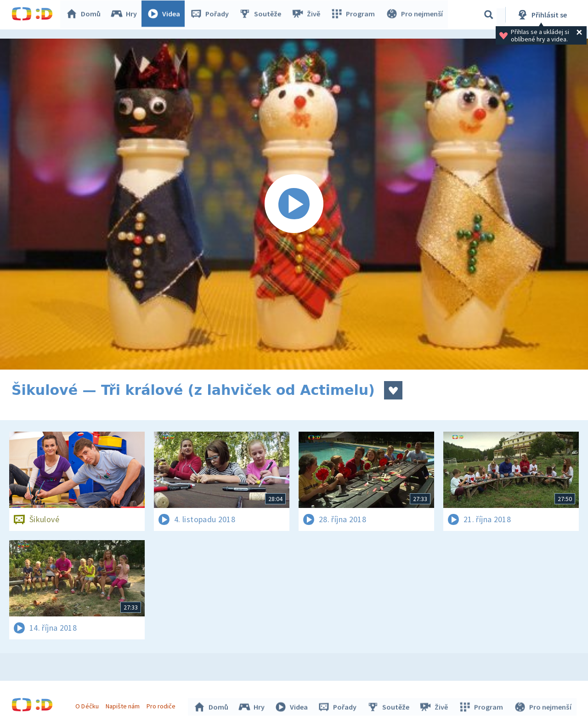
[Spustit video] (294, 204)
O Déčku (88, 705)
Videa (166, 15)
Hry (126, 15)
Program (354, 15)
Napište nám (124, 705)
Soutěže (262, 15)
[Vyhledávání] (489, 15)
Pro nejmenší (415, 15)
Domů (85, 15)
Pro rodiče (162, 705)
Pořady (212, 15)
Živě (308, 15)
